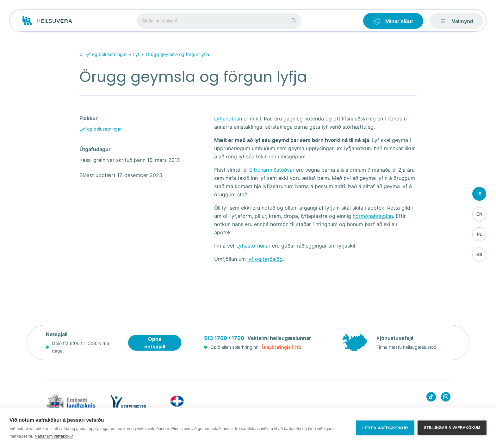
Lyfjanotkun (228, 119)
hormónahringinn (373, 216)
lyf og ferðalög (265, 259)
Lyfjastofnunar (253, 246)
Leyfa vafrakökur (385, 428)
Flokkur (89, 118)
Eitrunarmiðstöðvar (272, 170)
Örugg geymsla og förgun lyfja (177, 54)
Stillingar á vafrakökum (452, 428)
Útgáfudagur (95, 149)
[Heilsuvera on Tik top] (431, 398)
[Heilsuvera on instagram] (446, 398)
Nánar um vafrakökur (54, 436)
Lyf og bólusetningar (106, 54)
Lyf (136, 54)
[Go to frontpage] (47, 21)
